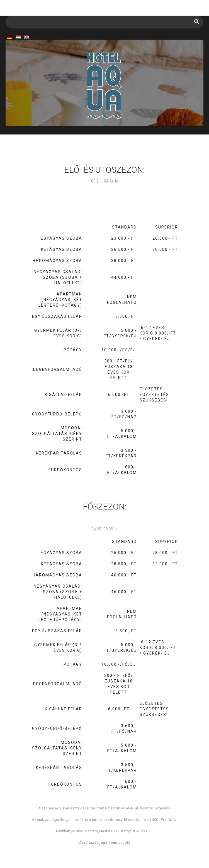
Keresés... (6, 16)
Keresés (197, 21)
